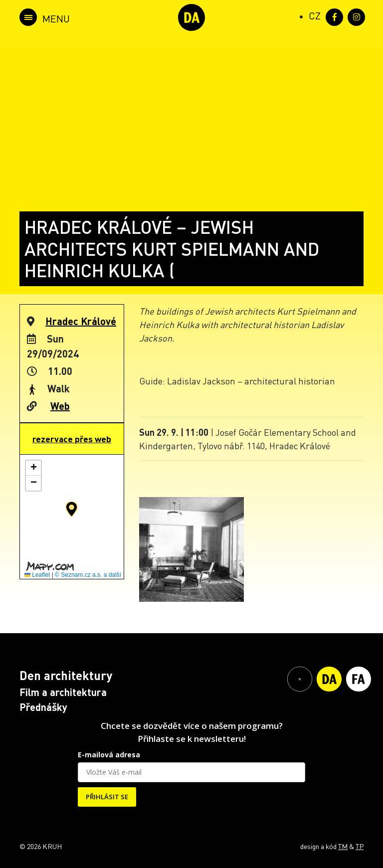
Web (60, 406)
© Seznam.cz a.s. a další (88, 575)
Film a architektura (63, 692)
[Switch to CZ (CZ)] (315, 15)
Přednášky (43, 707)
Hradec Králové (81, 321)
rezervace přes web (72, 439)
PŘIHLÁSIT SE (107, 797)
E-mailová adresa (109, 755)
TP (360, 846)
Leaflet (37, 575)
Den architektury (66, 675)
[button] (72, 509)
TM (343, 846)
